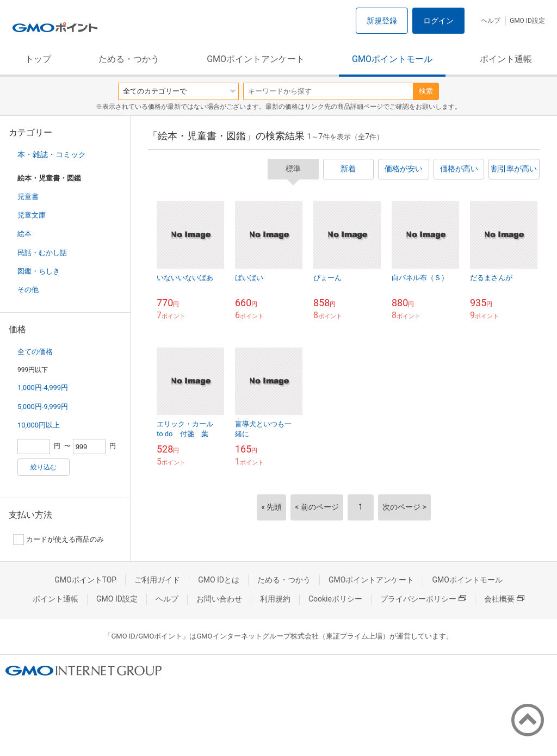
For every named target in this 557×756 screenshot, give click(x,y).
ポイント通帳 (506, 59)
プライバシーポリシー (423, 599)
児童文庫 (32, 215)
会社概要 (504, 599)
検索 (426, 91)
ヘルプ (491, 21)
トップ (38, 59)
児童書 (28, 197)
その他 (28, 290)
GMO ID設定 (527, 21)
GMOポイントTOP (85, 580)
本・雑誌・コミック (52, 154)
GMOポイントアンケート (256, 59)
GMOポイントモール (392, 59)
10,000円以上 (39, 425)
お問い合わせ (219, 599)
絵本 (24, 234)
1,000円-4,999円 (43, 388)
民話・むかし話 (42, 253)
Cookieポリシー (335, 599)
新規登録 (382, 21)
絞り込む (44, 467)
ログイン (438, 21)
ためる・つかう (129, 59)
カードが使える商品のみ (58, 540)
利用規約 (275, 599)
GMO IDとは (219, 580)
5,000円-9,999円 (43, 407)
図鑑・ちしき (39, 271)
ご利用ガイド (157, 580)
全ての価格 (35, 352)
